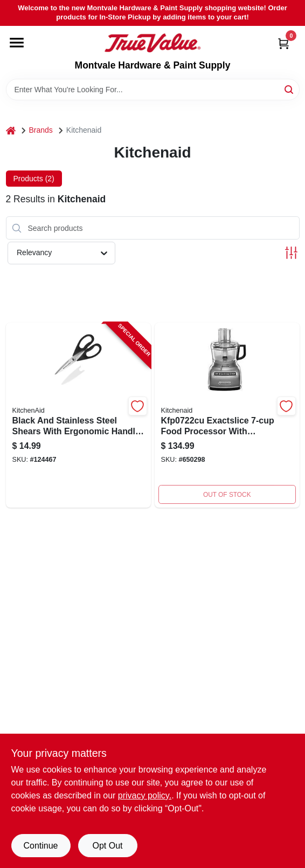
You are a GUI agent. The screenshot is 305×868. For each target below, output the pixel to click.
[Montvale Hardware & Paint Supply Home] (153, 43)
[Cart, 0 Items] (283, 43)
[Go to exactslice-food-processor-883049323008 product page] (227, 415)
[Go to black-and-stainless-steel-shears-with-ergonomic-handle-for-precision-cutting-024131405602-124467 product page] (78, 415)
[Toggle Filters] (291, 253)
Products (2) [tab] (34, 179)
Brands (41, 130)
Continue (40, 846)
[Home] (11, 130)
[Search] (290, 89)
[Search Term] (153, 90)
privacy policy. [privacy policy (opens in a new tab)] (145, 795)
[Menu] (17, 43)
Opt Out (107, 846)
